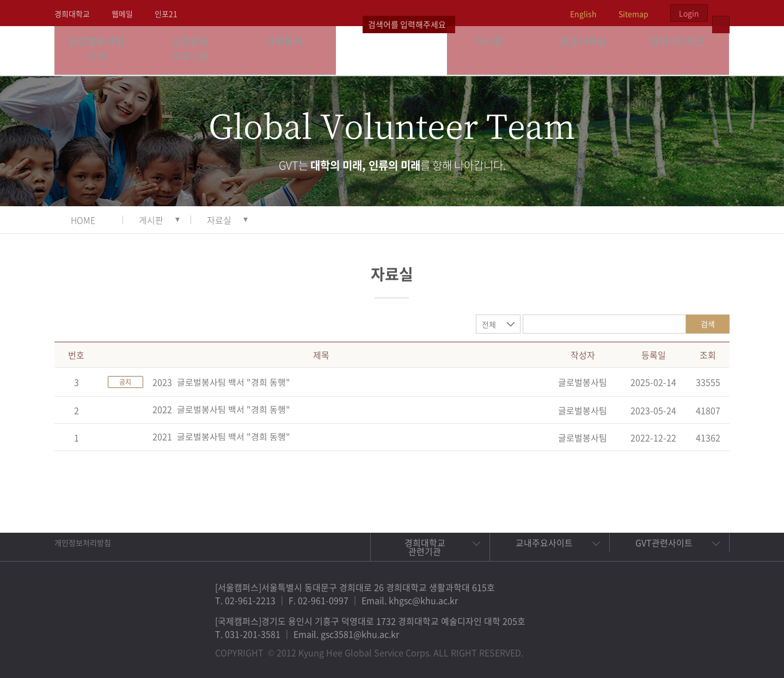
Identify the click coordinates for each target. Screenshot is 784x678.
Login (689, 13)
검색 (708, 324)
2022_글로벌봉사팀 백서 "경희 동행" (221, 409)
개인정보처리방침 (83, 543)
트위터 (659, 648)
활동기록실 (588, 50)
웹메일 (122, 14)
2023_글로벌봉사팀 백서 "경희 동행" (221, 382)
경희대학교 (72, 14)
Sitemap (633, 14)
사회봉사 (289, 50)
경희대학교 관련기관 (425, 547)
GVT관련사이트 (664, 543)
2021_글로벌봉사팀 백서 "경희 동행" (221, 436)
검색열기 (721, 13)
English (583, 14)
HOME (83, 220)
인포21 (166, 14)
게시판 (494, 50)
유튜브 (709, 648)
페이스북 (634, 648)
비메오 (684, 648)
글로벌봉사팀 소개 (102, 50)
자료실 (219, 220)
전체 (489, 324)
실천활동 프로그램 (195, 50)
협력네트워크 (682, 50)
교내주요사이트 (544, 543)
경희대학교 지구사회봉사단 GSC (392, 50)
